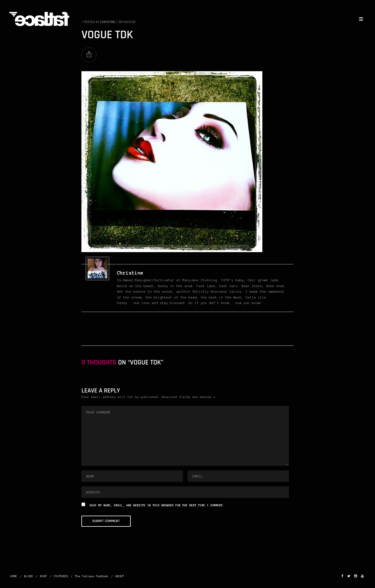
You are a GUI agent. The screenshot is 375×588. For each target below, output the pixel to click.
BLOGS (29, 576)
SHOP (43, 576)
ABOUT (120, 576)
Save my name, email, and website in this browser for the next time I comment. (157, 506)
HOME (14, 576)
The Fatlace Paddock (92, 576)
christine (130, 273)
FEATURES (61, 576)
